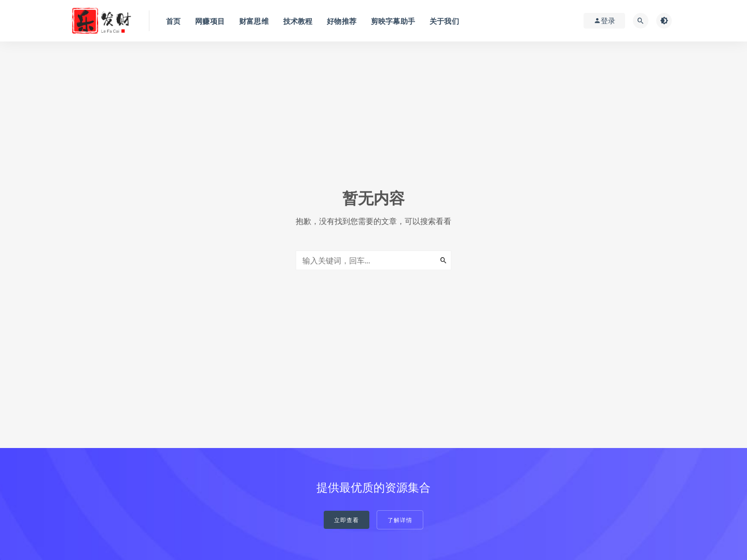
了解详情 (400, 520)
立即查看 (347, 520)
